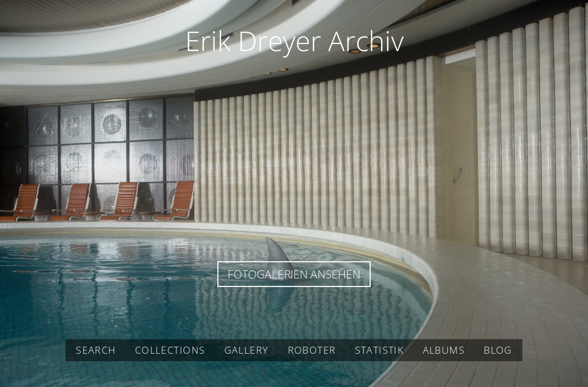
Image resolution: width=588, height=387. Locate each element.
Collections (170, 350)
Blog (498, 350)
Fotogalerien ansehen (294, 274)
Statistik (380, 350)
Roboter (312, 350)
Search (96, 350)
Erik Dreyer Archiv (294, 40)
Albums (444, 350)
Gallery (247, 350)
